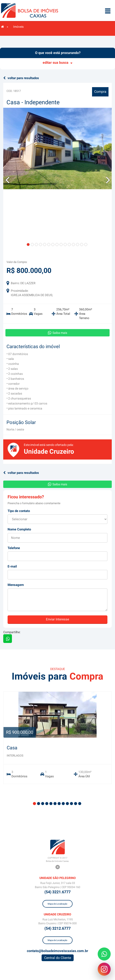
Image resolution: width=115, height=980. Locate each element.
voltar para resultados (21, 78)
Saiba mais (57, 333)
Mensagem (16, 585)
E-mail (12, 566)
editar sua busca (57, 63)
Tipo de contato (19, 511)
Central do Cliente (58, 958)
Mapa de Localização (57, 904)
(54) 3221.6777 (57, 892)
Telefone (14, 548)
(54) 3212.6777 (57, 928)
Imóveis (18, 27)
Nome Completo (19, 529)
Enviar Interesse (57, 619)
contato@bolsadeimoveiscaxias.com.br (57, 951)
